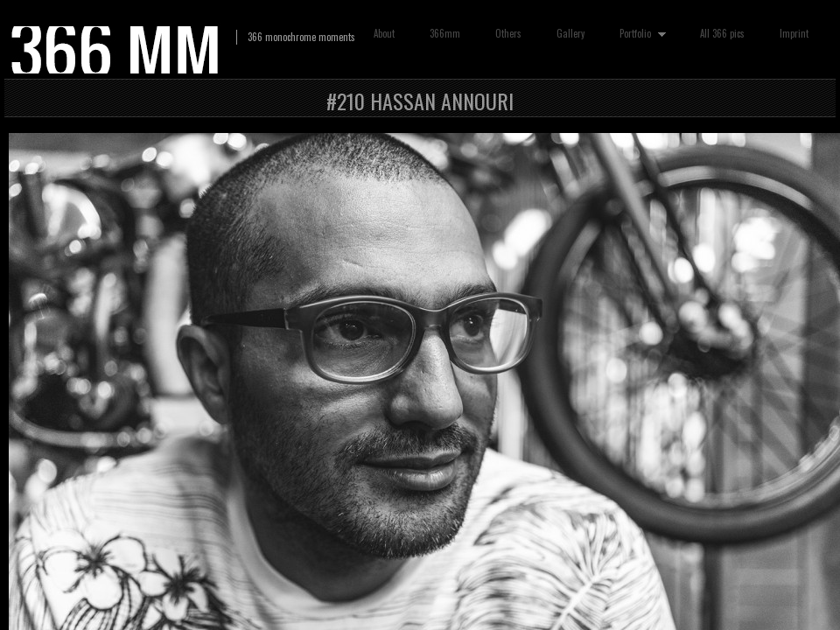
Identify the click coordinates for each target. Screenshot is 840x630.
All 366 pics (722, 33)
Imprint (794, 33)
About (384, 33)
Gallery (570, 33)
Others (508, 33)
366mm (445, 33)
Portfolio (639, 34)
